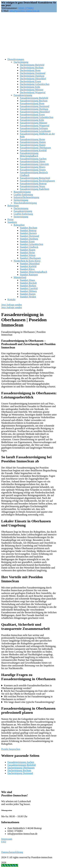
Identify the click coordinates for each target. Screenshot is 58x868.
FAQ (4, 842)
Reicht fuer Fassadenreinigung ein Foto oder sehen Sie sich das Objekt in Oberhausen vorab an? (28, 692)
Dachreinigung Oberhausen (21, 768)
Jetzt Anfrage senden (12, 305)
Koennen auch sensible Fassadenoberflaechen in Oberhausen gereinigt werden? (26, 687)
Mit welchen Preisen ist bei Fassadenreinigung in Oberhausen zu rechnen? (27, 698)
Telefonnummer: (9, 8)
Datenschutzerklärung (12, 852)
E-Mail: (5, 11)
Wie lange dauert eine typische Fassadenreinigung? (29, 702)
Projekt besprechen (11, 749)
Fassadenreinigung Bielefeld (22, 765)
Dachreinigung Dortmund (20, 773)
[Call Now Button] (10, 865)
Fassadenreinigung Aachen (21, 762)
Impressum (7, 839)
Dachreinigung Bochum (19, 770)
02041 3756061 (26, 8)
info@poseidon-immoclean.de (25, 11)
